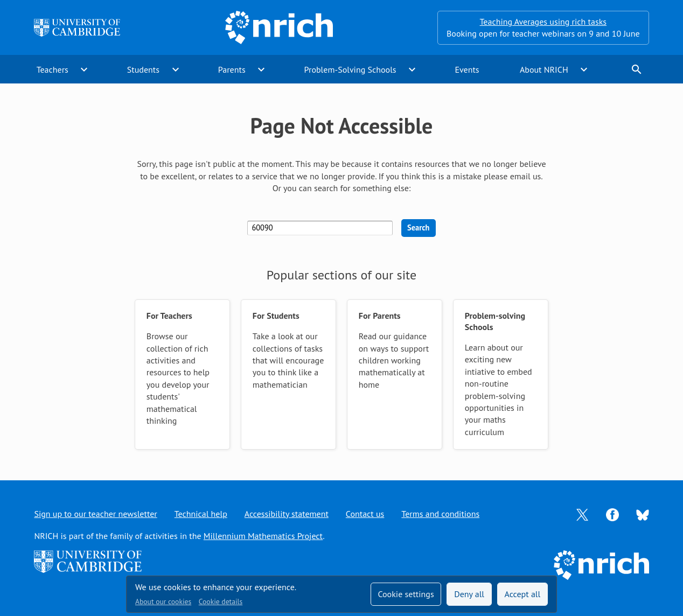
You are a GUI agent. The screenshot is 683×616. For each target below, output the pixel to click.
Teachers (53, 69)
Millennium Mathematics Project (263, 536)
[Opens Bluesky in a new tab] (643, 514)
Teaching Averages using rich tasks (543, 22)
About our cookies (163, 601)
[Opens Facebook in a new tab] (612, 514)
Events (467, 69)
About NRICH (544, 69)
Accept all (523, 594)
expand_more (84, 69)
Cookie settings (406, 594)
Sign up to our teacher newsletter (95, 514)
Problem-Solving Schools (350, 69)
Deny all (469, 594)
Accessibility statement (287, 514)
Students (143, 69)
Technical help (201, 514)
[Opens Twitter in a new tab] (582, 514)
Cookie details (221, 601)
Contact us (365, 514)
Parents (232, 69)
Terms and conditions (440, 514)
